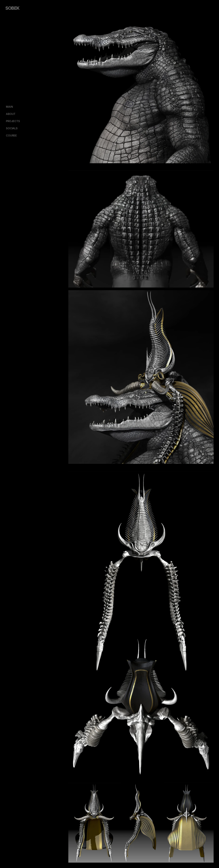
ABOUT (11, 114)
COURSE (11, 135)
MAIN (9, 107)
